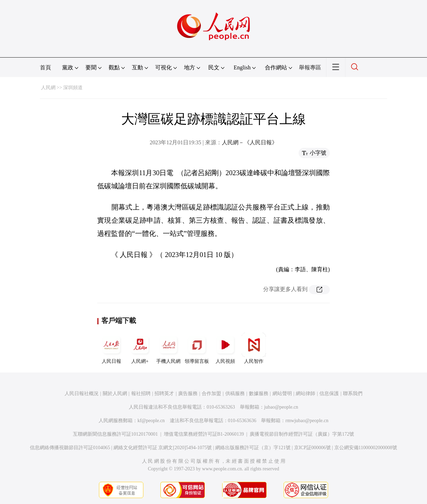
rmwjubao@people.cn (307, 421)
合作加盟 (211, 394)
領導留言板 (197, 348)
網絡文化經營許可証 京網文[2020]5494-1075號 (163, 448)
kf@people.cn (151, 421)
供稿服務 (235, 394)
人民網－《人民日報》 (250, 142)
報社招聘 (141, 394)
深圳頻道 (73, 88)
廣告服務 (188, 394)
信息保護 (329, 394)
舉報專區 (310, 67)
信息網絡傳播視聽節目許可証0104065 (70, 448)
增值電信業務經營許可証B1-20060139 (204, 434)
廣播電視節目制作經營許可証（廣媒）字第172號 (302, 434)
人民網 (48, 88)
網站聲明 (282, 394)
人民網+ (140, 348)
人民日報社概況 (82, 394)
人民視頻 (225, 348)
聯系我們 (353, 394)
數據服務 (259, 394)
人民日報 (111, 348)
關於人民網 (115, 394)
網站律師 (305, 394)
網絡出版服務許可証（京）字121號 (253, 448)
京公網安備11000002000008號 (366, 448)
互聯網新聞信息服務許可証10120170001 (115, 434)
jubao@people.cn (281, 407)
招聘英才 (164, 394)
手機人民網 (168, 348)
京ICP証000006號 (312, 448)
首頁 (45, 67)
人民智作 (254, 348)
